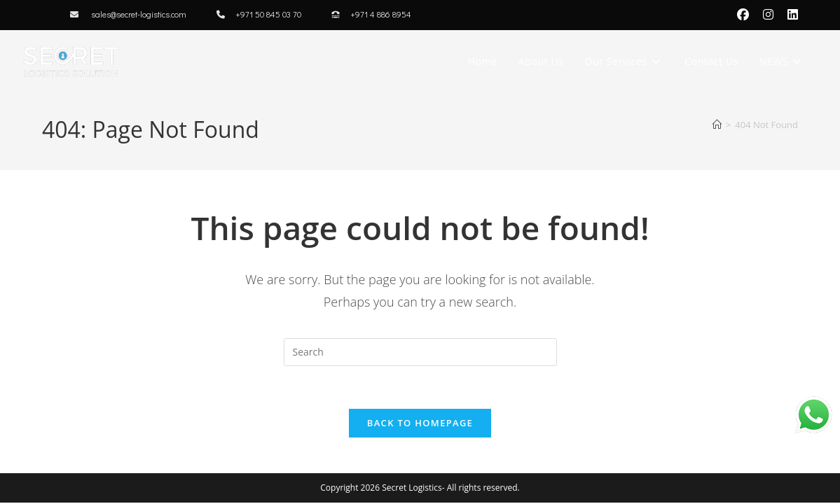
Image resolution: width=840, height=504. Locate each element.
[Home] (717, 125)
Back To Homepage (420, 423)
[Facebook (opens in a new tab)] (743, 15)
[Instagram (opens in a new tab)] (768, 15)
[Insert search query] (420, 352)
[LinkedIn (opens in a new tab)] (789, 15)
